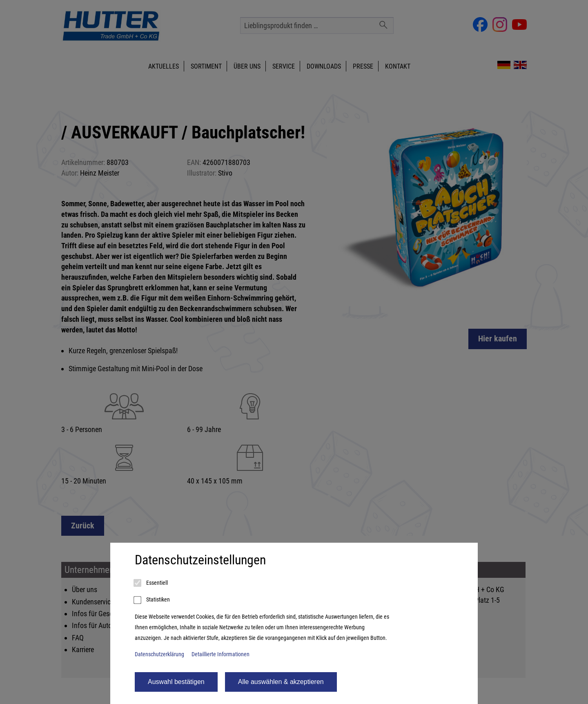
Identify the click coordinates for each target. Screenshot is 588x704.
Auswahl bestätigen (176, 682)
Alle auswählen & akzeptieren (281, 682)
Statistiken (152, 600)
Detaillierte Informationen (220, 654)
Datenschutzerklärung (159, 654)
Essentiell (151, 583)
